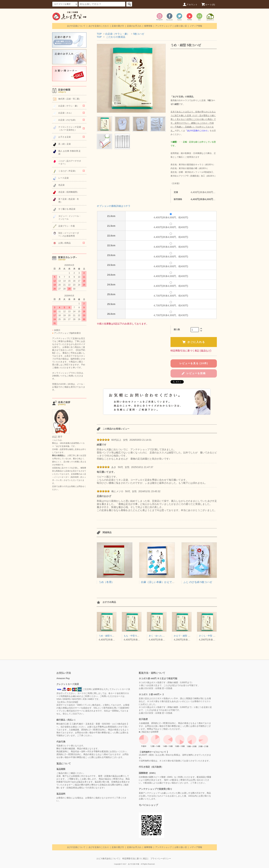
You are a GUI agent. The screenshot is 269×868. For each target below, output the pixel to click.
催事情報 (148, 26)
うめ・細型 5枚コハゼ (110, 636)
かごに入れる (194, 342)
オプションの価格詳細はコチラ (114, 206)
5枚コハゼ (139, 34)
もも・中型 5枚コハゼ (135, 636)
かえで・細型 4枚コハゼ (186, 636)
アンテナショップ (163, 26)
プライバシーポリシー (161, 859)
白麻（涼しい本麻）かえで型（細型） (163, 582)
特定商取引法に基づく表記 (135, 859)
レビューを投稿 (194, 373)
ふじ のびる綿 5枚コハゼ (198, 582)
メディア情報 (196, 26)
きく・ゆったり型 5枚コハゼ (163, 636)
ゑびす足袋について (76, 26)
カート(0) (208, 5)
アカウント (190, 5)
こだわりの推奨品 (116, 37)
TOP (99, 34)
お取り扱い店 (181, 26)
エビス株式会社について (108, 859)
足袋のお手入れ (134, 26)
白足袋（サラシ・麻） (117, 34)
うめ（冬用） (106, 582)
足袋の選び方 (118, 26)
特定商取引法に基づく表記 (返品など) (191, 351)
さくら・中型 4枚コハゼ (211, 636)
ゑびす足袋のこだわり (99, 26)
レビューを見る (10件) (194, 363)
